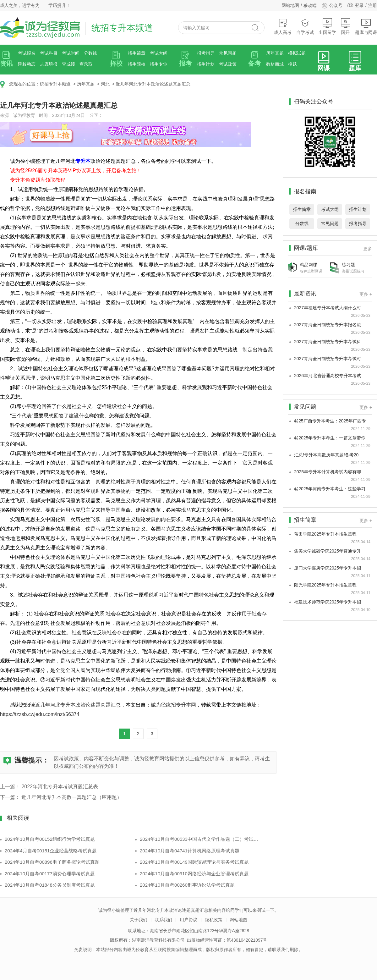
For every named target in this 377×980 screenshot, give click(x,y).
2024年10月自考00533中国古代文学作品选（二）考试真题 (200, 839)
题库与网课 (366, 27)
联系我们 (163, 920)
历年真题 (275, 53)
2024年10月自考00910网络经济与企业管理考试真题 (194, 874)
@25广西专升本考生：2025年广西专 (330, 421)
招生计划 (206, 64)
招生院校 (137, 64)
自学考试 (305, 27)
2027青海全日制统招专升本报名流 (328, 325)
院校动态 (27, 64)
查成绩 (68, 64)
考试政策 (228, 64)
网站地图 (290, 5)
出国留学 (327, 27)
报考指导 (206, 53)
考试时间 (71, 53)
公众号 (332, 5)
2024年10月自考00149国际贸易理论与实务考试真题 (194, 862)
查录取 (86, 64)
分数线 (90, 53)
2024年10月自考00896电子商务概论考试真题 (52, 862)
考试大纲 (159, 53)
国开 (346, 27)
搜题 (292, 64)
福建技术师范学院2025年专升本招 (328, 602)
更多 (368, 249)
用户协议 (188, 920)
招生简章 (137, 53)
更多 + (366, 294)
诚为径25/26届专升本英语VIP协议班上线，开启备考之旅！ (76, 171)
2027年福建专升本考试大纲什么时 (328, 308)
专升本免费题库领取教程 (38, 180)
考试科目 (49, 53)
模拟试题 (297, 53)
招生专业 (159, 64)
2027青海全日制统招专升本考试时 (328, 359)
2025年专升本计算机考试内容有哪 (328, 472)
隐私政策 (214, 920)
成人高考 (283, 27)
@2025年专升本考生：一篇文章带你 (330, 438)
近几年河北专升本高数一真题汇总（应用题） (72, 797)
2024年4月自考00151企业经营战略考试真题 (51, 851)
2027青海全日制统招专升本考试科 (328, 342)
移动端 (310, 5)
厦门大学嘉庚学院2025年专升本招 (328, 568)
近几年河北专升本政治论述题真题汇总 (153, 84)
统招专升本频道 (55, 84)
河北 (105, 84)
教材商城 (275, 64)
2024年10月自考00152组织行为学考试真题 (50, 839)
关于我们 (139, 920)
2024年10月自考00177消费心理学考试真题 (50, 874)
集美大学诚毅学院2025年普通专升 (328, 551)
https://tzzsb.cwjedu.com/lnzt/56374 (40, 714)
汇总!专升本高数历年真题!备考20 (326, 455)
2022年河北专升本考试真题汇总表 (60, 787)
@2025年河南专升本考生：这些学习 (330, 489)
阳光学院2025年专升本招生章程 (325, 585)
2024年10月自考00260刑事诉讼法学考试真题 (187, 885)
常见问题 (228, 53)
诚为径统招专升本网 (173, 705)
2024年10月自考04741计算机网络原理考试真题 (190, 851)
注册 (373, 5)
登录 (359, 5)
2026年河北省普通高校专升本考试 (328, 376)
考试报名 (27, 53)
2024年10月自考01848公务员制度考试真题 (50, 885)
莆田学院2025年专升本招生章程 (325, 534)
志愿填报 (49, 64)
